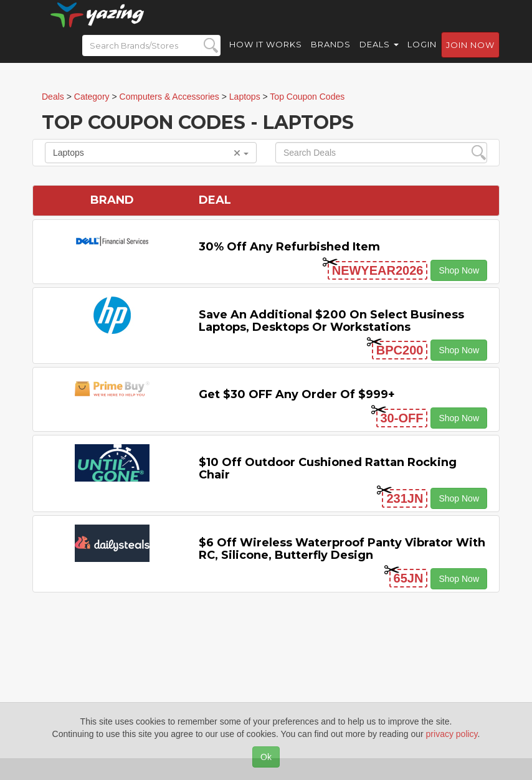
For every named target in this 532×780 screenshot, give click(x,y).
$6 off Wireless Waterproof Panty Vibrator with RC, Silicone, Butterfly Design (342, 549)
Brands (331, 56)
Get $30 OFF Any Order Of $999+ (297, 394)
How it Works (266, 56)
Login (422, 56)
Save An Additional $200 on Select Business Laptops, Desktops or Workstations (331, 321)
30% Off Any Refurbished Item (289, 247)
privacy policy (452, 734)
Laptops (151, 153)
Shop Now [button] (459, 270)
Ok (266, 757)
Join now (470, 57)
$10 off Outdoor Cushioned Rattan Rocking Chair (328, 468)
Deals (379, 56)
